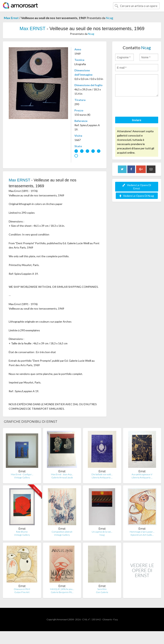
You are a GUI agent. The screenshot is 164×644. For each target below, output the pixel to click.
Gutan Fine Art (22, 592)
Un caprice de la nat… (102, 532)
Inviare (137, 120)
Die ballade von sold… (102, 474)
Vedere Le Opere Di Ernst (137, 187)
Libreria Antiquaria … (102, 477)
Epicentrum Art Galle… (142, 535)
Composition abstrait (62, 532)
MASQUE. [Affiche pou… (62, 589)
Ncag (110, 18)
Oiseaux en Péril (22, 589)
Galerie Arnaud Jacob (62, 477)
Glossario (107, 619)
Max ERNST (32, 28)
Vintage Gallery (22, 477)
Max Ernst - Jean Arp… (62, 474)
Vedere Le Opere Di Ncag (137, 196)
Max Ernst (11, 18)
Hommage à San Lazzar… (142, 532)
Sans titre (102, 589)
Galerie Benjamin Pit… (62, 592)
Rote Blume (22, 532)
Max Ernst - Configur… (22, 474)
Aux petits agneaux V (142, 474)
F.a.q (116, 619)
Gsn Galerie (102, 592)
